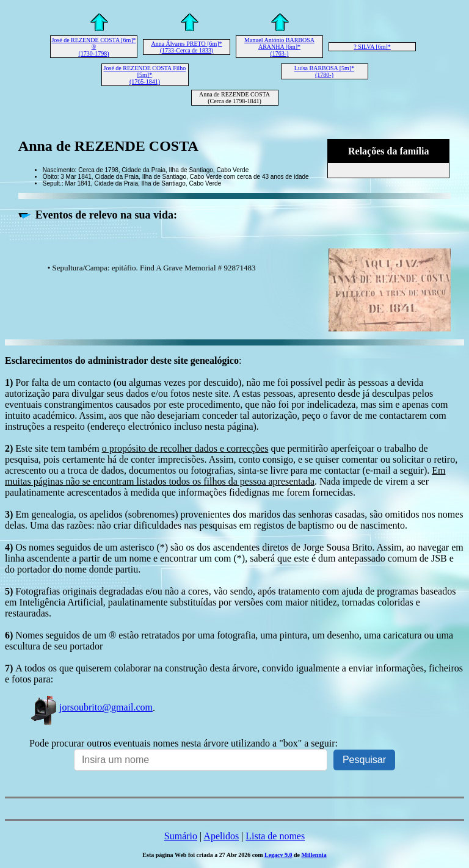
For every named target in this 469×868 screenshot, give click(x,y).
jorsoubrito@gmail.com (91, 707)
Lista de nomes (275, 836)
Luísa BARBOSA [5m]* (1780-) (324, 71)
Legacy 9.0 (278, 855)
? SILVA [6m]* (372, 47)
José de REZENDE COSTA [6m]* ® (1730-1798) (93, 47)
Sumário (181, 836)
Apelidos (221, 836)
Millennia (314, 855)
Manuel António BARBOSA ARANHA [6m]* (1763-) (279, 47)
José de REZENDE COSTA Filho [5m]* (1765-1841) (145, 75)
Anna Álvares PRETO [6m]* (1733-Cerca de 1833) (186, 47)
